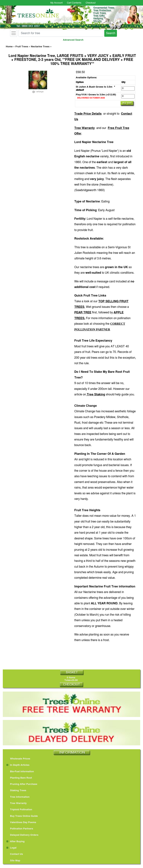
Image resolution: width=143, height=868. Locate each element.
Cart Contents (74, 3)
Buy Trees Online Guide (22, 816)
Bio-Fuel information (20, 772)
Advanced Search (73, 40)
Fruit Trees (22, 47)
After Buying (16, 842)
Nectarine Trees (40, 47)
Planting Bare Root (19, 778)
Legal (11, 848)
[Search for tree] (61, 33)
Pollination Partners (20, 829)
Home (9, 47)
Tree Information (18, 797)
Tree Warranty (85, 128)
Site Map (13, 861)
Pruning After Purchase (22, 784)
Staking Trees (16, 791)
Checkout (91, 3)
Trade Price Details (88, 114)
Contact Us (15, 854)
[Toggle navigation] (14, 33)
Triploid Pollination (19, 810)
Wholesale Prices (18, 759)
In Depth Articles (18, 765)
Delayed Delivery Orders (22, 835)
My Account (56, 3)
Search (111, 33)
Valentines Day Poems (21, 822)
